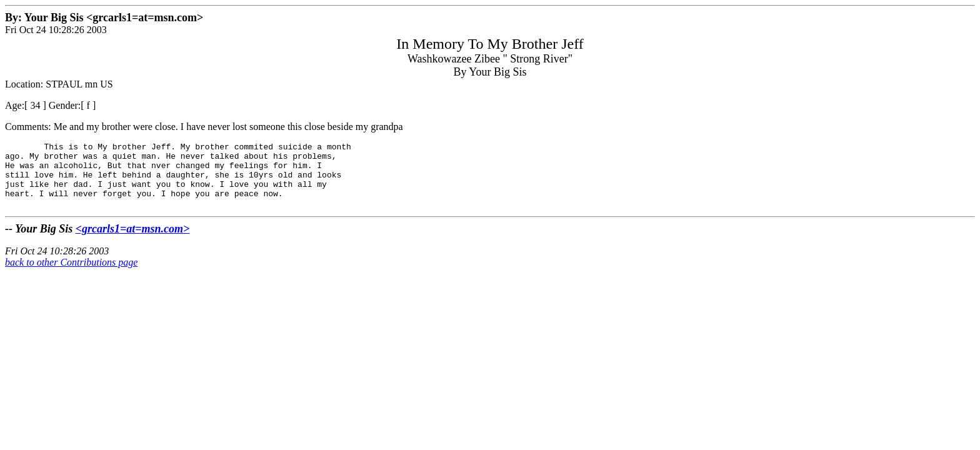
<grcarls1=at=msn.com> (133, 242)
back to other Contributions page (71, 275)
